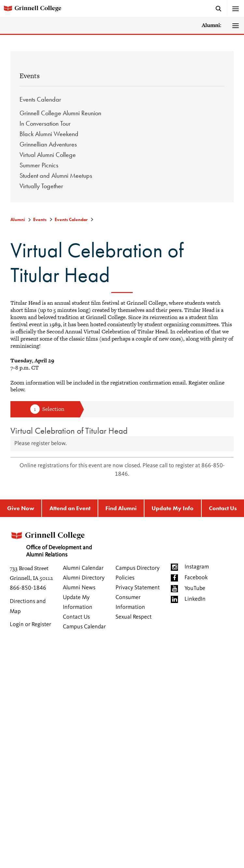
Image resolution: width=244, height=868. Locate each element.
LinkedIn (195, 599)
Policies (125, 578)
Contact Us (76, 617)
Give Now (21, 508)
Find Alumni (121, 508)
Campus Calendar (84, 627)
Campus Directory (137, 568)
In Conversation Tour (45, 123)
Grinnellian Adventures (48, 144)
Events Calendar (40, 99)
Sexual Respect (134, 617)
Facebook (196, 578)
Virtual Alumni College (48, 155)
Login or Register (30, 624)
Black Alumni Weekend (49, 134)
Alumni (18, 219)
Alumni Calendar (83, 568)
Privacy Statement (138, 588)
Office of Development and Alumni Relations (51, 542)
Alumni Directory (84, 578)
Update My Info (173, 508)
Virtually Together (41, 186)
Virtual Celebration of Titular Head (69, 431)
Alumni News (79, 588)
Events (30, 76)
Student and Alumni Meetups (56, 175)
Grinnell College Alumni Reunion (60, 113)
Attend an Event (70, 508)
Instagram (197, 567)
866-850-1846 (28, 588)
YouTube (195, 588)
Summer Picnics (39, 165)
